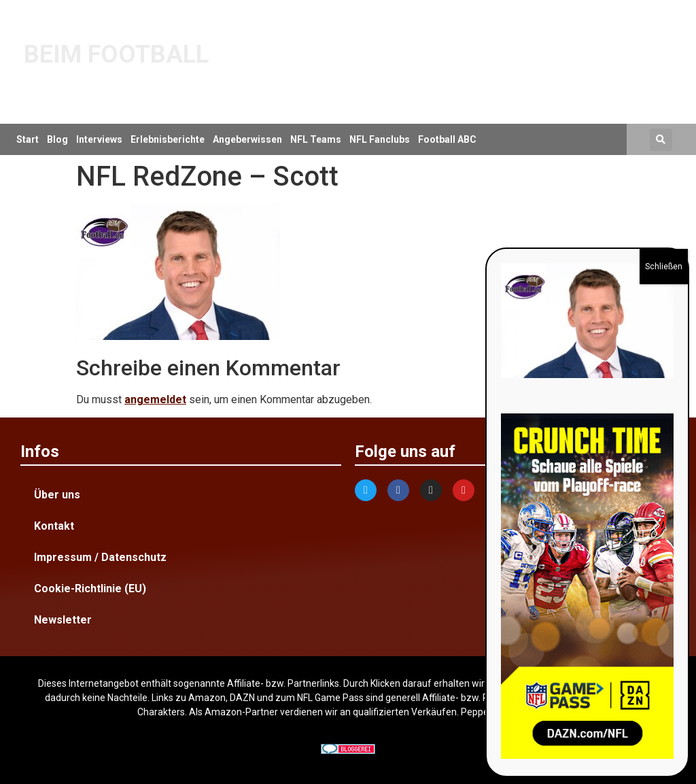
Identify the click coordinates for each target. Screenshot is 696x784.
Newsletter (63, 620)
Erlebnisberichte (168, 139)
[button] (661, 140)
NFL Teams (316, 139)
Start (28, 139)
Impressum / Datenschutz (100, 557)
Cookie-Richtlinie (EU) (90, 589)
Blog (57, 139)
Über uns (57, 495)
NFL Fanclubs (380, 139)
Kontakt (54, 526)
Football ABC (447, 139)
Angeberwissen (247, 139)
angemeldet (155, 399)
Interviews (99, 139)
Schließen (664, 267)
